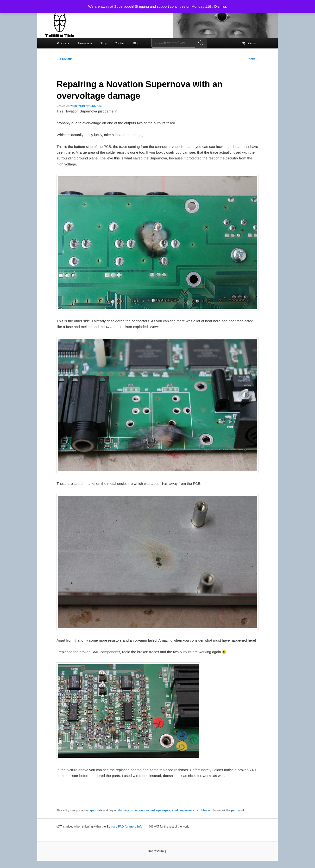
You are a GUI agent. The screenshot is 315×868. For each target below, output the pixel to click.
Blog (136, 43)
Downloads (84, 43)
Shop (103, 43)
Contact (120, 43)
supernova (187, 810)
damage (124, 810)
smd (175, 810)
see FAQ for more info (127, 827)
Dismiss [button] (221, 6)
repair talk (95, 810)
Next (253, 59)
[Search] (201, 43)
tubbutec (96, 106)
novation (137, 810)
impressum (156, 851)
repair (166, 810)
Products (63, 43)
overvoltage (153, 810)
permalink (238, 810)
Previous (64, 59)
